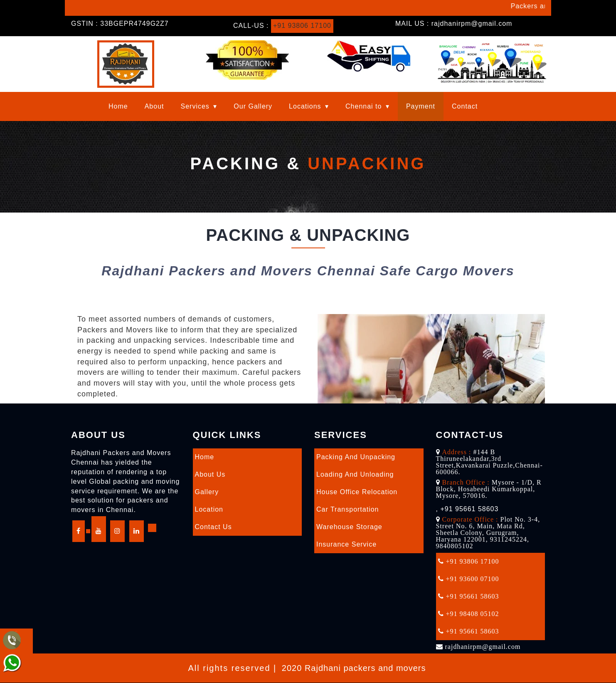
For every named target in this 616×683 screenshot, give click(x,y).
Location (209, 509)
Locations (305, 106)
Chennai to (363, 106)
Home (118, 106)
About (154, 106)
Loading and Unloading (355, 474)
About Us (210, 474)
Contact (465, 106)
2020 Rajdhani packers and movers (354, 668)
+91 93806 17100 (302, 26)
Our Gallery (253, 106)
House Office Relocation (357, 492)
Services (195, 106)
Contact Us (213, 527)
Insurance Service (346, 544)
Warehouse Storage (349, 527)
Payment (421, 106)
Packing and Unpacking (356, 457)
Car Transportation (348, 509)
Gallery (207, 492)
